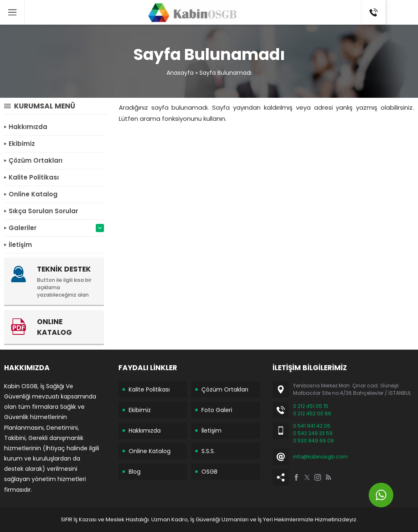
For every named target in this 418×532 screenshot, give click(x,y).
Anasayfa (180, 73)
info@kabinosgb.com (320, 457)
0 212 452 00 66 (312, 413)
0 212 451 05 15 (311, 406)
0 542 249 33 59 (313, 433)
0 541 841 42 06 (312, 426)
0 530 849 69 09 (313, 441)
